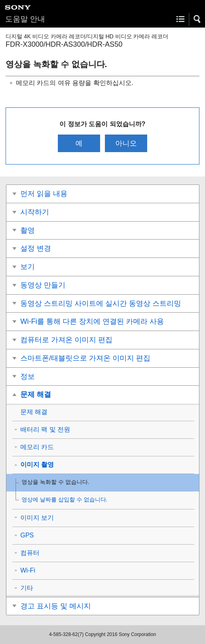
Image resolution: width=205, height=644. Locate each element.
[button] (197, 19)
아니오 (126, 143)
